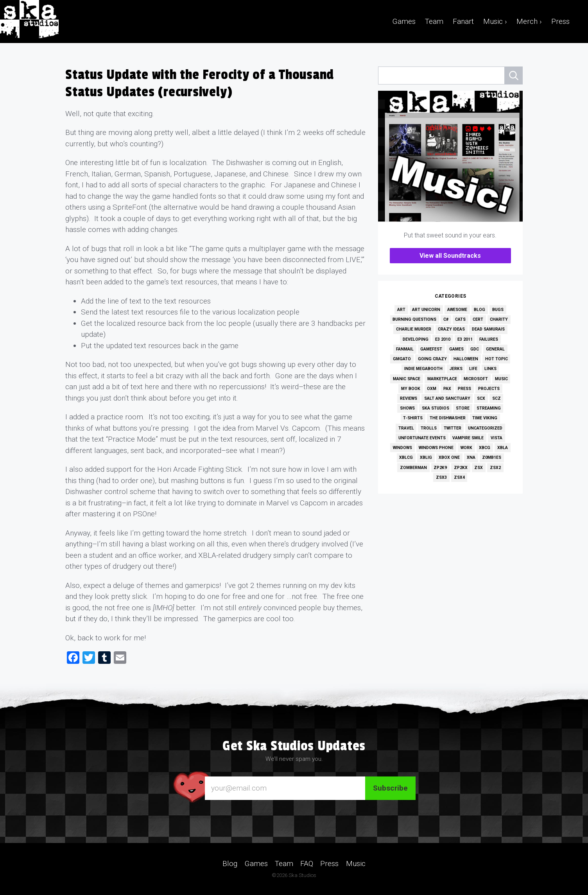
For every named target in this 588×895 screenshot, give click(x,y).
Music (501, 379)
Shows (407, 408)
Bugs (498, 310)
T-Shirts (413, 418)
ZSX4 (459, 477)
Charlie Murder (414, 329)
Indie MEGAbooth (423, 369)
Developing (416, 339)
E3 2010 (443, 339)
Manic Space (407, 379)
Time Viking (485, 418)
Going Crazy (432, 359)
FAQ (307, 863)
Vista (497, 438)
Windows (402, 448)
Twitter (453, 428)
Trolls (429, 428)
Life (473, 369)
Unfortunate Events (422, 438)
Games (404, 21)
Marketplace (442, 379)
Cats (460, 319)
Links (490, 369)
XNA (471, 457)
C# (446, 319)
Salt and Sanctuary (447, 398)
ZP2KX (461, 468)
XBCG (485, 448)
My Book (411, 389)
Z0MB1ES (492, 457)
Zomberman (413, 468)
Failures (489, 339)
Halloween (466, 359)
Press (560, 21)
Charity (499, 319)
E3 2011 (465, 339)
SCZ (497, 398)
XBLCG (406, 457)
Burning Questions (414, 319)
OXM (432, 389)
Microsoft (476, 379)
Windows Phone (436, 448)
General (495, 349)
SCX (481, 398)
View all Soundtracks (450, 256)
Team (434, 21)
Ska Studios (436, 408)
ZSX (479, 468)
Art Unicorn (426, 310)
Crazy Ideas (451, 329)
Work (466, 448)
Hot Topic (497, 359)
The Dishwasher (448, 418)
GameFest (431, 349)
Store (463, 408)
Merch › (529, 21)
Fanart (463, 21)
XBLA (503, 448)
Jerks (456, 369)
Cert (478, 319)
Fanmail (405, 349)
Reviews (409, 398)
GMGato (402, 359)
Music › (495, 21)
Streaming (489, 408)
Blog (480, 310)
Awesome (457, 310)
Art (401, 310)
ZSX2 (495, 468)
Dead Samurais (488, 329)
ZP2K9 (440, 468)
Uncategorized (485, 428)
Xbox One (449, 457)
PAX (447, 389)
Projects (489, 389)
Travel (406, 428)
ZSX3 (441, 477)
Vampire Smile (468, 438)
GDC (475, 349)
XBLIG (426, 457)
